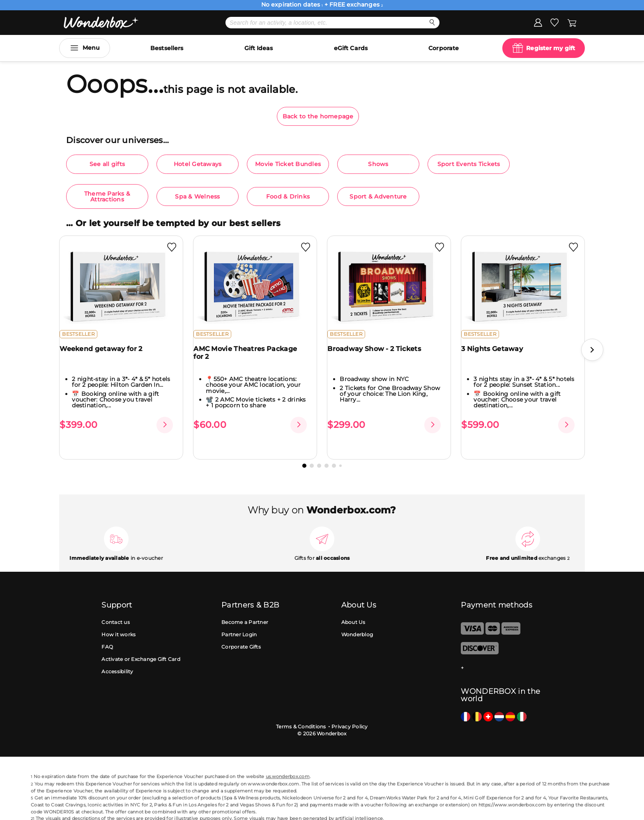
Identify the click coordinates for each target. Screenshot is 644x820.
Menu (91, 48)
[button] (592, 343)
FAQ (107, 634)
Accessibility (117, 658)
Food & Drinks (288, 196)
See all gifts (107, 164)
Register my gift (551, 48)
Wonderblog (357, 621)
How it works (118, 621)
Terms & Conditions (301, 713)
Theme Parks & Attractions (107, 196)
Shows (378, 164)
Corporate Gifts (241, 634)
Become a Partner (245, 609)
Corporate (444, 48)
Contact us (116, 609)
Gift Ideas (259, 48)
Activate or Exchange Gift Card (141, 646)
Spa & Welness (197, 196)
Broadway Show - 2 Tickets (379, 355)
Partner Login (239, 621)
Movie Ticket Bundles (288, 164)
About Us (353, 609)
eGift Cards (351, 48)
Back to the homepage (318, 116)
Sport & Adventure (378, 196)
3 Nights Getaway (497, 355)
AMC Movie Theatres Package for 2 (250, 359)
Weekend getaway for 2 (106, 355)
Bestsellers (167, 48)
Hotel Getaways (198, 164)
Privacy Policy (350, 713)
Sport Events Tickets (469, 164)
